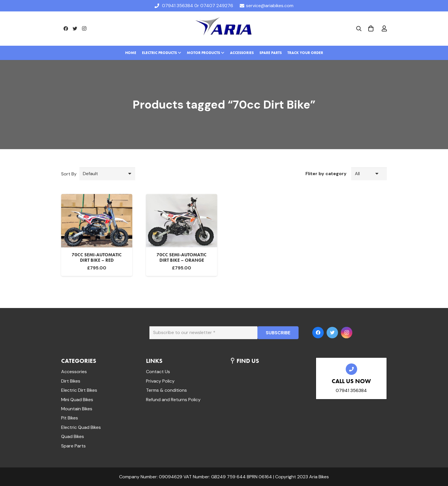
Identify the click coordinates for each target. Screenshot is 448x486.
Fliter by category (326, 174)
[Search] (359, 29)
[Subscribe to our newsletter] (203, 333)
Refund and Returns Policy (173, 400)
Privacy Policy (160, 381)
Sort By (69, 174)
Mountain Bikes (77, 409)
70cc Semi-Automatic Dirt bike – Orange (182, 257)
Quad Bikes (73, 436)
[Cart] (371, 29)
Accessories (74, 372)
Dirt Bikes (71, 381)
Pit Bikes (70, 418)
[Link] (224, 29)
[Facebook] (66, 29)
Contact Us (158, 372)
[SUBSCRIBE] (278, 333)
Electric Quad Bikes (81, 427)
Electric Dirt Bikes (79, 390)
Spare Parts (73, 446)
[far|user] (384, 29)
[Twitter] (75, 29)
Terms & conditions (166, 390)
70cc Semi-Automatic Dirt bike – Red (97, 257)
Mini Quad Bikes (77, 400)
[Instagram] (84, 29)
